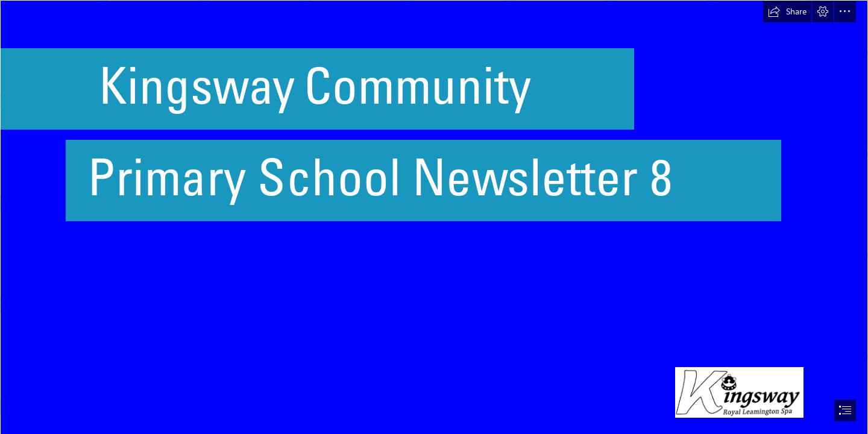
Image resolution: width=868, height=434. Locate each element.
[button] (787, 11)
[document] (434, 217)
